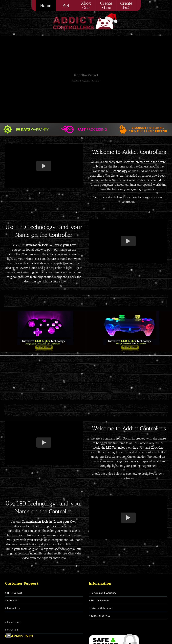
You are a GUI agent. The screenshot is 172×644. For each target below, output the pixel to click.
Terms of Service (100, 616)
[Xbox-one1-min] (129, 357)
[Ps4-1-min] (43, 357)
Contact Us (13, 608)
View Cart (13, 630)
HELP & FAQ (14, 593)
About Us (12, 600)
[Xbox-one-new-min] (43, 312)
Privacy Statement (101, 608)
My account (14, 622)
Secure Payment (100, 600)
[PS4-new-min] (129, 312)
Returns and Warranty (103, 593)
